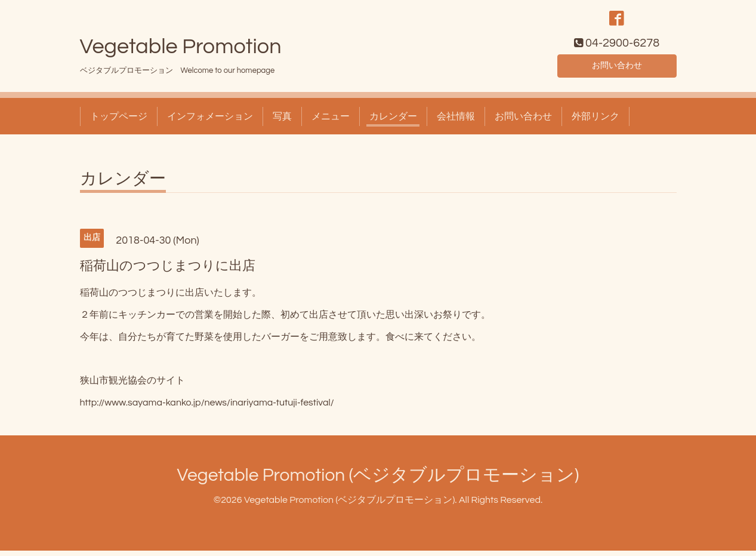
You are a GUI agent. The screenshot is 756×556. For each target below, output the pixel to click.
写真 (282, 122)
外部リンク (595, 122)
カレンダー (393, 122)
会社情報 (456, 122)
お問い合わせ (617, 69)
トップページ (119, 122)
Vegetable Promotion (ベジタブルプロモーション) (378, 480)
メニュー (331, 122)
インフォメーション (210, 122)
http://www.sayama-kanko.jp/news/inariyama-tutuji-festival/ (207, 408)
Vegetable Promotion (181, 52)
